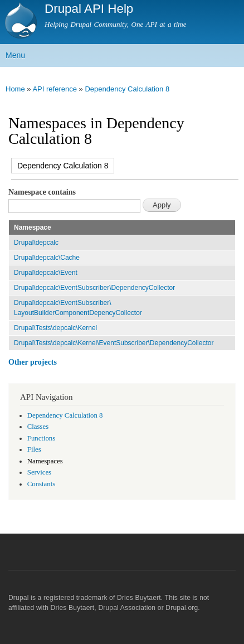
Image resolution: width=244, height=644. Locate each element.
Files (34, 449)
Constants (41, 484)
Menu (15, 55)
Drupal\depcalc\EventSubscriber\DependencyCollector (94, 288)
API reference (55, 89)
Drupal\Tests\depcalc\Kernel (55, 328)
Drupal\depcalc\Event (46, 273)
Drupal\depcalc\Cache (47, 258)
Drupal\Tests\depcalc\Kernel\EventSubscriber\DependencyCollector (114, 343)
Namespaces (45, 461)
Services (39, 472)
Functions (41, 438)
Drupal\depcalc (36, 243)
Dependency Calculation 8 (127, 89)
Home (15, 89)
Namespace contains (42, 192)
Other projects (33, 362)
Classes (38, 427)
